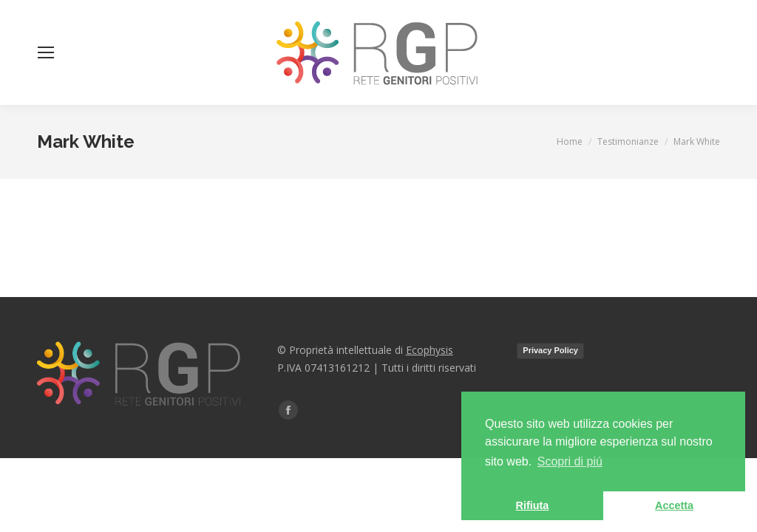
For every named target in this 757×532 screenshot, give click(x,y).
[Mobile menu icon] (46, 52)
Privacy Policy (550, 350)
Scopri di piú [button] (570, 461)
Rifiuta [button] (533, 505)
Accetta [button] (674, 505)
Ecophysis (430, 350)
